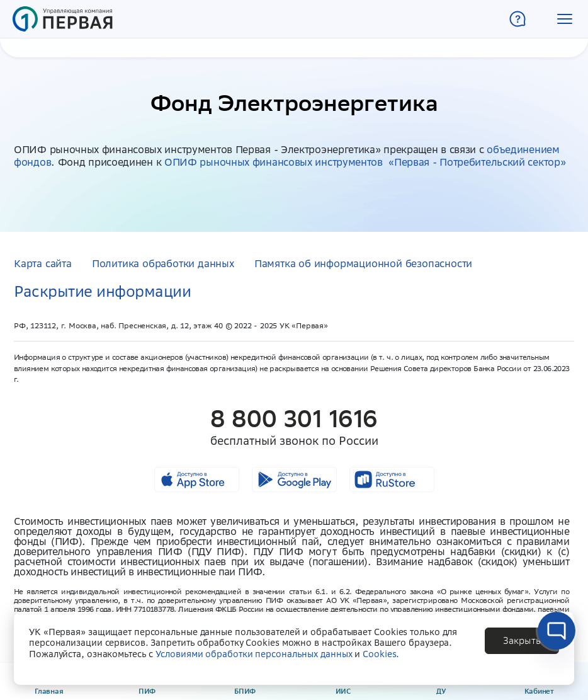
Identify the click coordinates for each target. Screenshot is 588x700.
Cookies (379, 654)
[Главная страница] (63, 19)
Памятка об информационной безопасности (363, 263)
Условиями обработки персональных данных (254, 654)
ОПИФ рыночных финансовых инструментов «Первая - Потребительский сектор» (365, 162)
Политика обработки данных (163, 263)
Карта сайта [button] (43, 263)
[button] (565, 19)
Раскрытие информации (102, 291)
